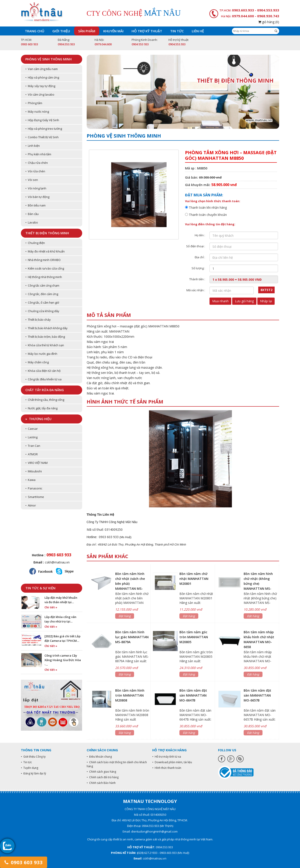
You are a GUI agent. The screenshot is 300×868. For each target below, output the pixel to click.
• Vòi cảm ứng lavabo (40, 94)
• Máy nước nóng (37, 112)
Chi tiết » (51, 607)
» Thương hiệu (38, 419)
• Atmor (31, 505)
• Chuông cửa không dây (42, 311)
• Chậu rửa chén (37, 163)
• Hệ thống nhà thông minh (44, 277)
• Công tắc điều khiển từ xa (43, 379)
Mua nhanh (220, 301)
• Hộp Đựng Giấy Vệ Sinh (42, 120)
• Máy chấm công (37, 362)
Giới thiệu (61, 31)
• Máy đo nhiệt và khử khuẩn (45, 251)
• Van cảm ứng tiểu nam (42, 69)
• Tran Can (33, 446)
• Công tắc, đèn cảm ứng (42, 294)
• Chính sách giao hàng (101, 772)
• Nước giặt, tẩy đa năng (41, 408)
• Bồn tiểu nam (35, 205)
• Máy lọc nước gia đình (41, 354)
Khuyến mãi (113, 31)
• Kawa (30, 480)
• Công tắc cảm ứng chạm (42, 285)
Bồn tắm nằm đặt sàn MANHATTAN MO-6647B (193, 695)
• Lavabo (32, 222)
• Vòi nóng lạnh (36, 188)
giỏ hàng (269, 22)
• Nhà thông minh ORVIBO (43, 260)
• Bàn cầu (32, 214)
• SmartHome (35, 497)
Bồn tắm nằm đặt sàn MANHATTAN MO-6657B (257, 695)
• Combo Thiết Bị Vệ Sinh (42, 137)
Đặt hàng (125, 616)
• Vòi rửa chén (35, 171)
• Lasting (31, 437)
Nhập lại (266, 301)
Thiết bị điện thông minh (47, 233)
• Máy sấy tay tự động (40, 86)
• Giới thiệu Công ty (33, 757)
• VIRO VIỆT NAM (36, 463)
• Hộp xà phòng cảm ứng (42, 77)
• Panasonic (34, 488)
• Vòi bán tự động (37, 197)
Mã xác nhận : (196, 290)
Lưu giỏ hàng (244, 301)
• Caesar (32, 429)
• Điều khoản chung (99, 757)
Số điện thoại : (196, 246)
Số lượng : (198, 268)
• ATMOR (32, 454)
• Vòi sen (32, 180)
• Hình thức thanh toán (167, 768)
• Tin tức (26, 762)
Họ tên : (200, 235)
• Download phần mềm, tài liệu (172, 762)
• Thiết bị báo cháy (38, 320)
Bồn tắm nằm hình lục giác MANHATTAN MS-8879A (132, 637)
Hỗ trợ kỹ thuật (147, 31)
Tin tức (177, 31)
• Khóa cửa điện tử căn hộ (43, 371)
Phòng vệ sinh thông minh (49, 59)
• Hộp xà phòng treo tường (44, 129)
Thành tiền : (197, 279)
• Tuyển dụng (30, 768)
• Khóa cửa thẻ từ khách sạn (45, 345)
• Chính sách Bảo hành (101, 783)
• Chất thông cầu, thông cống (45, 400)
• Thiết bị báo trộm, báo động (45, 337)
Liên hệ (198, 31)
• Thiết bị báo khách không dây (46, 328)
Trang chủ (35, 31)
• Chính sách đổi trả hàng (103, 777)
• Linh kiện (33, 146)
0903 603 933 (24, 862)
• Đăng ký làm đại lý (33, 773)
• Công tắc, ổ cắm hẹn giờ (42, 302)
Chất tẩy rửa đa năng (45, 390)
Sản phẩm (87, 31)
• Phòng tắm (34, 103)
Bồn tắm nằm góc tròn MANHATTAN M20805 (194, 637)
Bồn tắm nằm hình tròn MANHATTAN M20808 (130, 695)
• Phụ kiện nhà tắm (38, 154)
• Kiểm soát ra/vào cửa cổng (45, 268)
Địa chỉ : (200, 257)
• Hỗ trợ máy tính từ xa (167, 757)
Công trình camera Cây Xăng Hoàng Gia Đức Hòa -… (63, 660)
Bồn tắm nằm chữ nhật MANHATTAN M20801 (194, 579)
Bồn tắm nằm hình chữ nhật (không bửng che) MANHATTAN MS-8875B (258, 584)
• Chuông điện (35, 243)
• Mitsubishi (34, 471)
